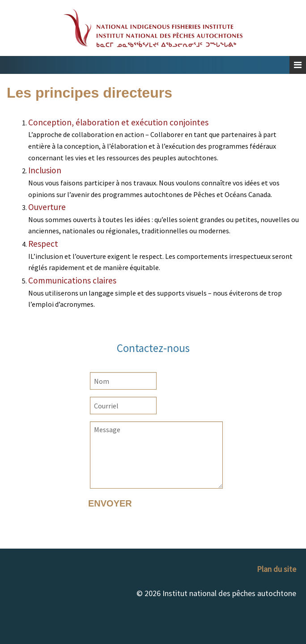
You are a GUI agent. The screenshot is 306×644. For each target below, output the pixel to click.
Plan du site (276, 569)
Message (156, 455)
